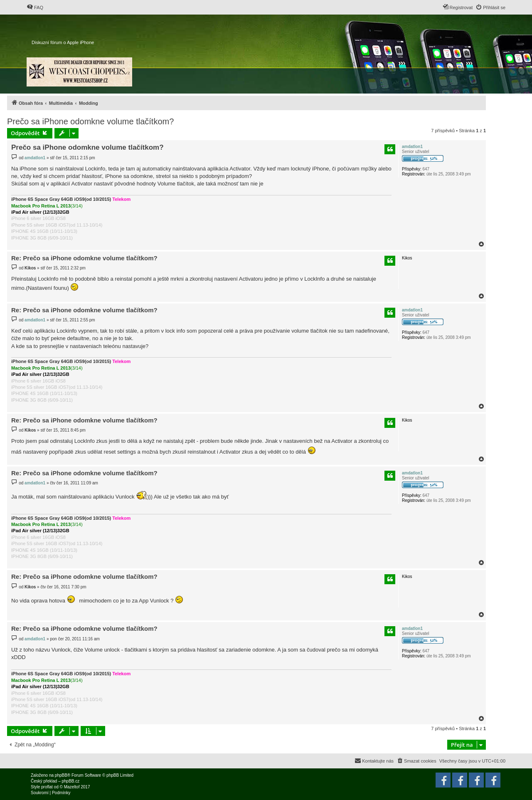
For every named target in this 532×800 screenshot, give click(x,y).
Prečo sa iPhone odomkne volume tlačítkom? (90, 121)
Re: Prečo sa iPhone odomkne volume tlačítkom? (84, 258)
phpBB (61, 775)
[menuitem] (35, 7)
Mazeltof (72, 787)
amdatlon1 (412, 147)
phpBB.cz (70, 781)
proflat (47, 787)
